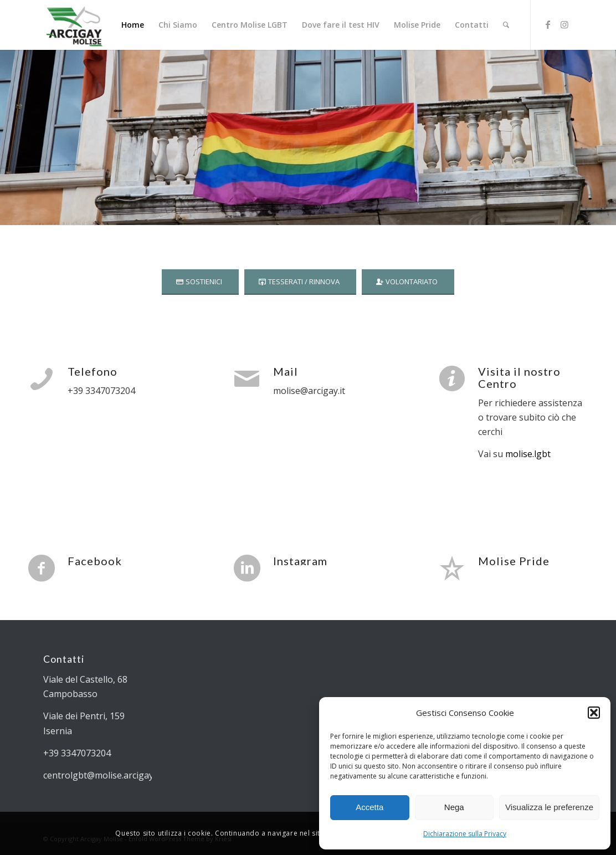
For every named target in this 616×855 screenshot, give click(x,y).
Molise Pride (514, 561)
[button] (594, 713)
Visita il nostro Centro (519, 377)
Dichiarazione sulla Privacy (465, 834)
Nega (454, 807)
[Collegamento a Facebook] (548, 24)
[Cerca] (506, 25)
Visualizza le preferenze (549, 807)
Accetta (369, 807)
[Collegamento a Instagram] (564, 24)
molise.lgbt (527, 454)
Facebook (95, 561)
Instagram (300, 561)
